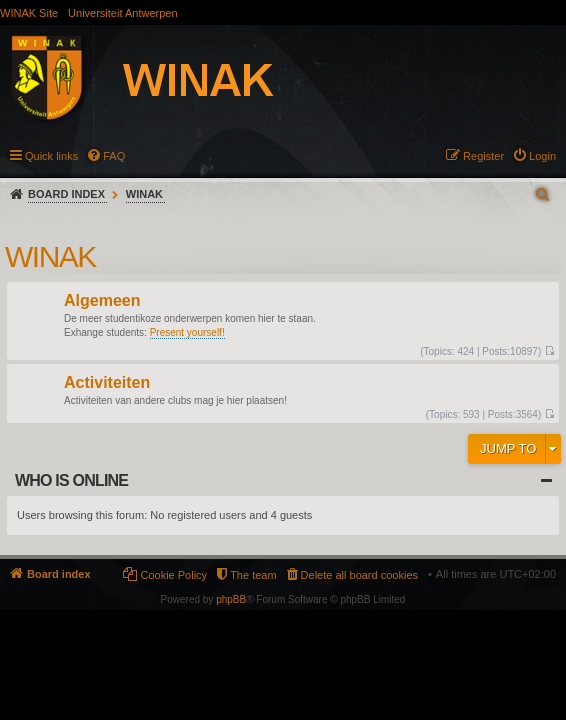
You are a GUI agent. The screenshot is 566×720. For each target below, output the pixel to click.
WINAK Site (29, 13)
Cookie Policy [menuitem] (173, 575)
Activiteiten (107, 383)
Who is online (71, 480)
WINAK (144, 194)
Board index (66, 194)
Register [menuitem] (483, 156)
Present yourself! (187, 332)
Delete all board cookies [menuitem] (359, 575)
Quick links (51, 156)
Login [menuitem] (542, 156)
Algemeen (102, 301)
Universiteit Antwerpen (122, 13)
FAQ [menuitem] (114, 156)
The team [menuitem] (253, 575)
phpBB (231, 599)
